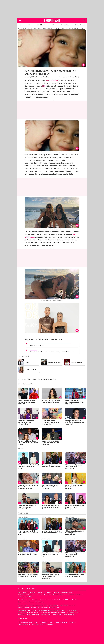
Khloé (44, 86)
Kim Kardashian (52, 81)
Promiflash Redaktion (43, 77)
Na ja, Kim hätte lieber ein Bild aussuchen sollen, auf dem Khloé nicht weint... (53, 352)
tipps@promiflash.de (49, 379)
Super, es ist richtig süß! (37, 345)
